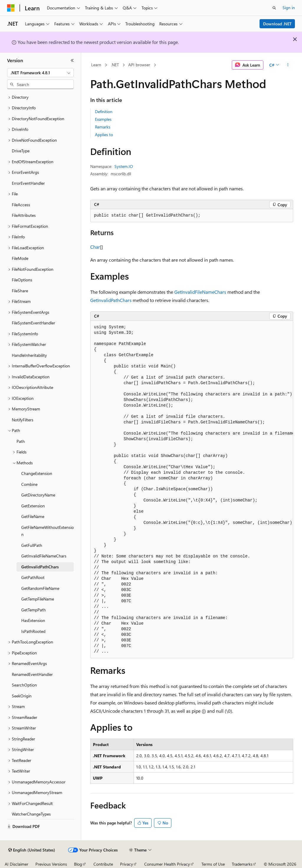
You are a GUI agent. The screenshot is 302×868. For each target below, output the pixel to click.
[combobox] (40, 73)
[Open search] (274, 8)
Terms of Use (213, 864)
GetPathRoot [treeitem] (33, 577)
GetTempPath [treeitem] (33, 610)
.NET (115, 65)
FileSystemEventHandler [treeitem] (33, 323)
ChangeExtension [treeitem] (37, 473)
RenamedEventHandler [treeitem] (32, 674)
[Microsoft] (11, 8)
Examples (103, 119)
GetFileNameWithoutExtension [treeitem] (47, 531)
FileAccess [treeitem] (21, 205)
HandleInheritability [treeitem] (29, 355)
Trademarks (242, 864)
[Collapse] (72, 60)
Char (95, 247)
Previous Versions (51, 864)
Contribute (103, 864)
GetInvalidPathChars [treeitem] (40, 567)
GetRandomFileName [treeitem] (40, 588)
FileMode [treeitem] (20, 258)
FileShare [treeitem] (20, 291)
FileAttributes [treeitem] (24, 215)
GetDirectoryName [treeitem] (38, 495)
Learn (96, 65)
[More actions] (288, 65)
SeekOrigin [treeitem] (22, 696)
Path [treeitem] (21, 441)
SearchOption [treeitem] (24, 685)
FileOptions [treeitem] (22, 280)
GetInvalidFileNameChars (200, 292)
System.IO (124, 166)
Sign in (289, 8)
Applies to (104, 135)
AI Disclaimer (17, 864)
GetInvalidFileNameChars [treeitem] (44, 556)
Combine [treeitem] (29, 484)
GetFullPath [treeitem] (32, 545)
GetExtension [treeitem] (33, 506)
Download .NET (277, 24)
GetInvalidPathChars (111, 300)
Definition (104, 112)
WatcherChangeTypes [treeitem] (31, 814)
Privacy (127, 864)
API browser (139, 65)
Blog (78, 864)
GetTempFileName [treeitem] (38, 599)
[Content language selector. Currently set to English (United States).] (32, 850)
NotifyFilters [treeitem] (23, 420)
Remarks (103, 127)
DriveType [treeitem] (21, 151)
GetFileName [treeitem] (33, 516)
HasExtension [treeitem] (33, 620)
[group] (192, 490)
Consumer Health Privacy (167, 864)
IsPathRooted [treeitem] (33, 631)
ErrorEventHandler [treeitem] (28, 183)
